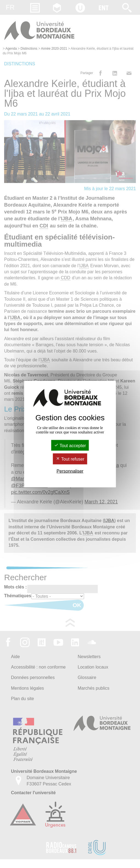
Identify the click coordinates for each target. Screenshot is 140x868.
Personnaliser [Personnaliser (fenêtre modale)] (70, 471)
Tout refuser (70, 459)
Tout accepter (70, 446)
